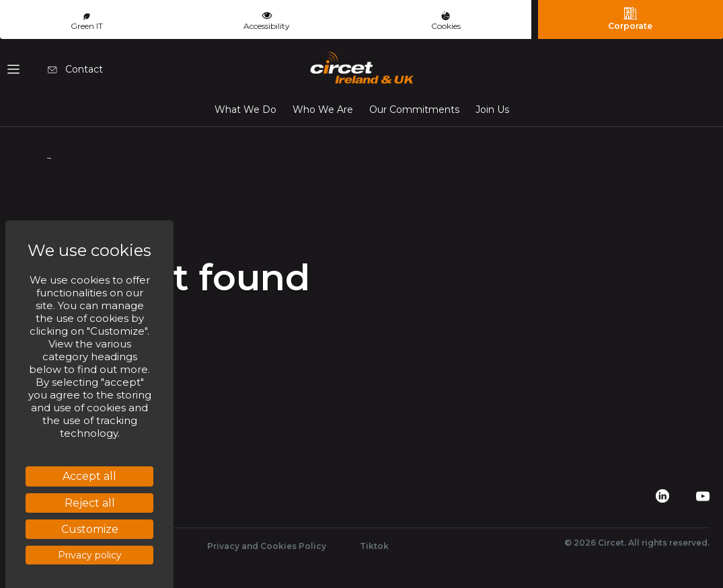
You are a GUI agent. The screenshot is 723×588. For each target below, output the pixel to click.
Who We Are (323, 110)
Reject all (90, 503)
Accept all (89, 476)
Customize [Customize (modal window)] (90, 529)
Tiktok (374, 546)
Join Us (492, 110)
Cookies (446, 21)
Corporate (630, 19)
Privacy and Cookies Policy (267, 546)
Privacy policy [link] (90, 555)
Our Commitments (414, 110)
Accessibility (267, 19)
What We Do (245, 110)
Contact (75, 69)
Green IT (87, 22)
